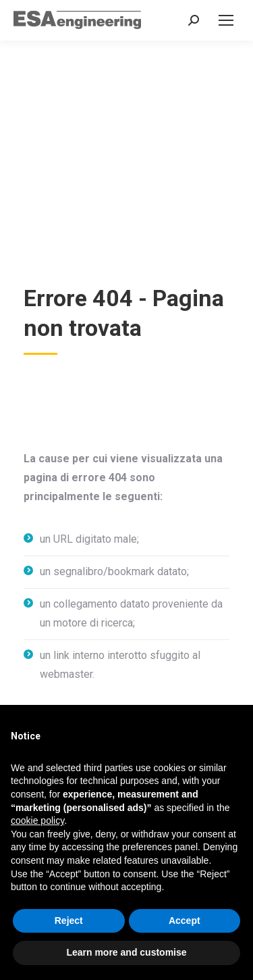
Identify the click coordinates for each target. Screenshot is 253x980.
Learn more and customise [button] (126, 952)
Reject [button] (69, 921)
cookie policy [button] (37, 820)
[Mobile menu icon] (226, 20)
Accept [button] (185, 921)
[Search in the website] (194, 20)
